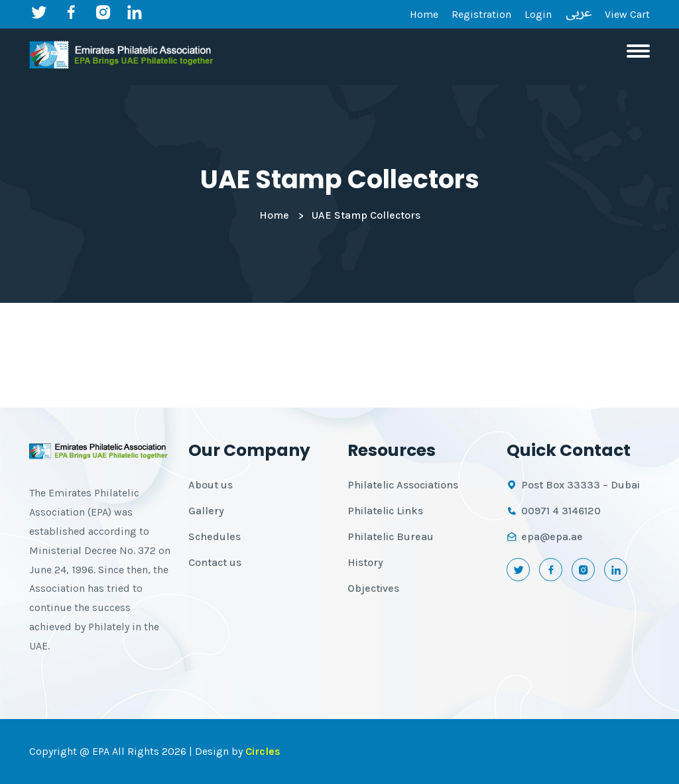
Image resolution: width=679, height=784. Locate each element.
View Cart (627, 14)
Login (538, 14)
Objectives (373, 588)
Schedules (215, 536)
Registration (481, 14)
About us (211, 485)
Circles (263, 751)
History (365, 562)
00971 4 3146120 (561, 511)
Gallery (206, 511)
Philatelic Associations (403, 485)
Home (424, 14)
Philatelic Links (385, 511)
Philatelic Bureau (391, 536)
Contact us (215, 562)
